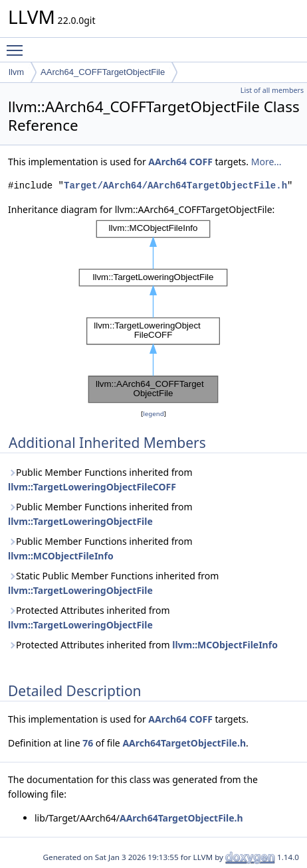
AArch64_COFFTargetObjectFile (103, 72)
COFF (201, 162)
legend (153, 414)
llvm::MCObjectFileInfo (61, 556)
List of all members (272, 90)
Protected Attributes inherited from (89, 617)
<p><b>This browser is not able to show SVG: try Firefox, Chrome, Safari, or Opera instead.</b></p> (153, 312)
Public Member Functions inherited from (100, 479)
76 (88, 743)
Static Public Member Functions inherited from (113, 583)
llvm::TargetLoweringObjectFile (80, 521)
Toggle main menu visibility (18, 44)
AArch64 (167, 162)
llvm (16, 72)
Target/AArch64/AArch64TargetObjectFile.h (175, 185)
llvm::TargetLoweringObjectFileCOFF (92, 487)
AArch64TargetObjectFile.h (184, 743)
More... (266, 162)
